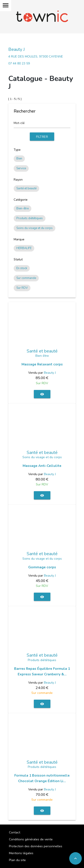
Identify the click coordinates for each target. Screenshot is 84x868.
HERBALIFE (24, 248)
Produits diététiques (30, 218)
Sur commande (26, 278)
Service (21, 168)
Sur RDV (22, 288)
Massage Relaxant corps (42, 364)
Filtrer (42, 137)
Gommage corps (42, 567)
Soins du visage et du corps (34, 228)
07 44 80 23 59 (19, 63)
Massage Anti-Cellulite (42, 466)
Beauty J (16, 49)
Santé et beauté (26, 188)
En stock (22, 268)
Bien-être (23, 208)
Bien (19, 159)
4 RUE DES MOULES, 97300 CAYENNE (36, 57)
